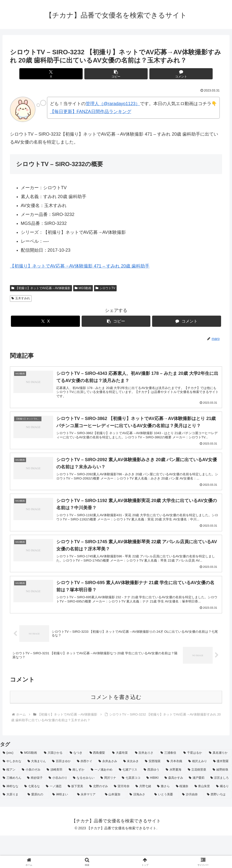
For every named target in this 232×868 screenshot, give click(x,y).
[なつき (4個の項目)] (77, 786)
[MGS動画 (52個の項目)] (29, 786)
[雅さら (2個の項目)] (164, 819)
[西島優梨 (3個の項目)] (98, 786)
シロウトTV (105, 288)
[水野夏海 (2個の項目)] (174, 802)
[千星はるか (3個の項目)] (194, 786)
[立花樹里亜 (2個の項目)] (198, 802)
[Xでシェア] (80, 74)
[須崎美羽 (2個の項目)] (55, 802)
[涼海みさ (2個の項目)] (139, 827)
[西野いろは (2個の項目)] (218, 827)
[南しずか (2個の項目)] (77, 802)
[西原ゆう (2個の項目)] (152, 802)
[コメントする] (152, 74)
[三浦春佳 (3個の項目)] (169, 786)
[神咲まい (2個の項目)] (62, 827)
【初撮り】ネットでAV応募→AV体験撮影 (41, 288)
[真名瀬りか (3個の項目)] (219, 786)
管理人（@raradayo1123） (113, 104)
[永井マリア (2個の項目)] (88, 827)
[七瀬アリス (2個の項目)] (129, 802)
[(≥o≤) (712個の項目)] (9, 786)
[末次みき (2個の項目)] (132, 794)
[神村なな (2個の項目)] (11, 819)
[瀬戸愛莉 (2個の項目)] (197, 811)
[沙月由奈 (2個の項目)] (192, 827)
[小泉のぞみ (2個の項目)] (32, 802)
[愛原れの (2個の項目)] (37, 827)
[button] (116, 74)
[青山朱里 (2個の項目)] (203, 819)
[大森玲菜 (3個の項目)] (121, 786)
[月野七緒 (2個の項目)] (144, 819)
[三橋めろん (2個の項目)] (12, 811)
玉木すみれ (21, 298)
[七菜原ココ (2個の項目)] (131, 811)
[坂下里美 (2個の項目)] (76, 819)
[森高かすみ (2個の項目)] (174, 811)
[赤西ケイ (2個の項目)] (85, 794)
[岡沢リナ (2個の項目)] (108, 811)
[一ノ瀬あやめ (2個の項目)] (102, 802)
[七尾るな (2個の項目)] (32, 819)
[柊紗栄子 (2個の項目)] (35, 811)
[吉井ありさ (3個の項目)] (145, 786)
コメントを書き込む (116, 730)
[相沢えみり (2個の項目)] (198, 794)
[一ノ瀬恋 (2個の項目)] (54, 819)
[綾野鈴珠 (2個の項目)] (221, 802)
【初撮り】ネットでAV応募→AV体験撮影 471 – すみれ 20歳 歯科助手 (80, 266)
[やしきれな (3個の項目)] (12, 794)
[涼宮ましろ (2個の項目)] (220, 811)
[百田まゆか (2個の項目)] (62, 794)
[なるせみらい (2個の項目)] (84, 811)
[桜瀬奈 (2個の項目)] (182, 819)
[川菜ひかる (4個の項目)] (54, 786)
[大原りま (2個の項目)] (12, 827)
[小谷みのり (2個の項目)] (58, 811)
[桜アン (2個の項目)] (10, 802)
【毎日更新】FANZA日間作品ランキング (91, 112)
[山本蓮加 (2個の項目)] (115, 827)
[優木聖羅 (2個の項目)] (221, 794)
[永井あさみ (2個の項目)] (108, 794)
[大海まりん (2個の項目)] (37, 794)
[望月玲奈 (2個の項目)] (122, 819)
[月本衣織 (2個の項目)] (175, 794)
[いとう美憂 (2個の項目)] (166, 827)
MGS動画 (83, 288)
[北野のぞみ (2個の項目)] (99, 819)
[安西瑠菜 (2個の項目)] (153, 794)
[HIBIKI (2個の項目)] (153, 811)
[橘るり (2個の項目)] (223, 819)
